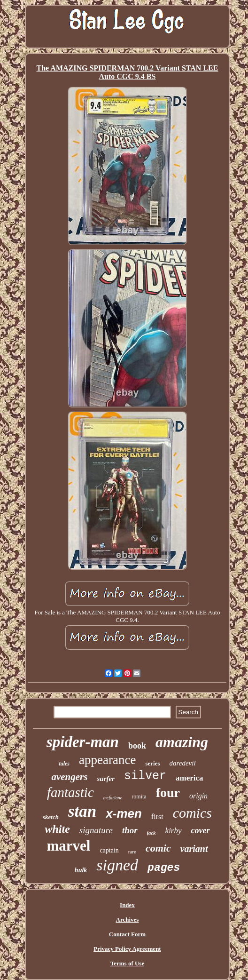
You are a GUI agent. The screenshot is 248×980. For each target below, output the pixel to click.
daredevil (183, 763)
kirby (174, 831)
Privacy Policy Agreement (127, 949)
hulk (81, 870)
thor (130, 830)
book (137, 746)
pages (164, 868)
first (157, 817)
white (57, 829)
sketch (51, 817)
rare (132, 852)
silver (145, 776)
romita (139, 797)
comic (158, 848)
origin (198, 796)
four (168, 793)
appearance (107, 760)
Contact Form (127, 934)
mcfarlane (113, 798)
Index (127, 905)
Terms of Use (127, 963)
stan (82, 811)
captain (109, 850)
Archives (128, 920)
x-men (124, 813)
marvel (68, 846)
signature (96, 830)
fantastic (70, 792)
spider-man (83, 742)
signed (117, 865)
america (190, 778)
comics (192, 813)
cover (201, 830)
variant (194, 849)
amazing (182, 742)
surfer (106, 779)
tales (64, 764)
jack (151, 833)
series (152, 763)
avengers (69, 777)
